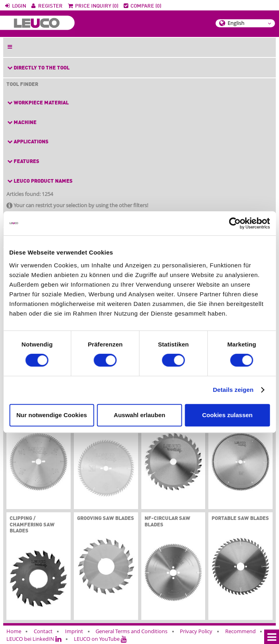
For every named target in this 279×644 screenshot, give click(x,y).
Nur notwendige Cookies (52, 415)
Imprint (74, 631)
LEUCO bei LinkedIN (34, 639)
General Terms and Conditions (131, 631)
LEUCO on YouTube (100, 639)
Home (14, 631)
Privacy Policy (196, 631)
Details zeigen (233, 390)
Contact (43, 631)
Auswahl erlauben (139, 415)
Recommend (240, 631)
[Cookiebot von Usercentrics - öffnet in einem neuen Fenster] (235, 223)
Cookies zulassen (227, 415)
